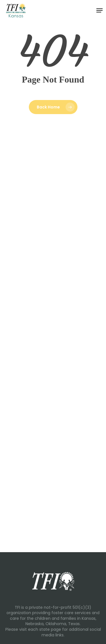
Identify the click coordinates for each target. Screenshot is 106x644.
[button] (99, 10)
